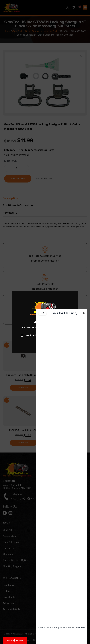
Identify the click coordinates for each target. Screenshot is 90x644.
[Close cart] (42, 313)
